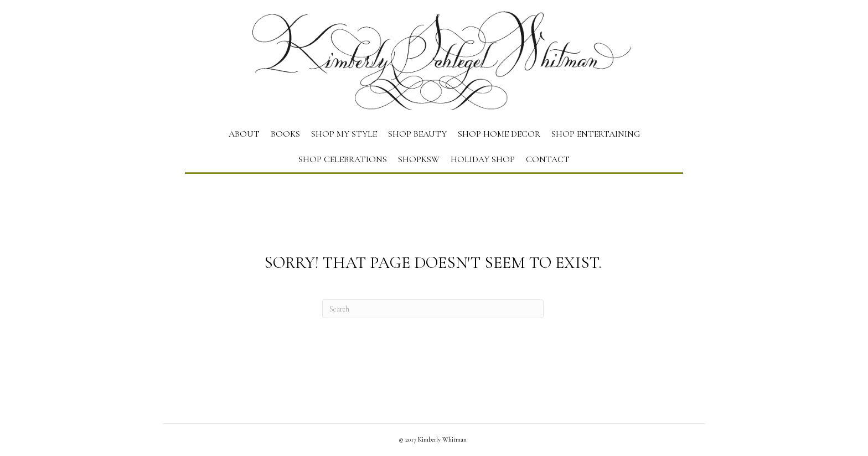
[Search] (433, 309)
